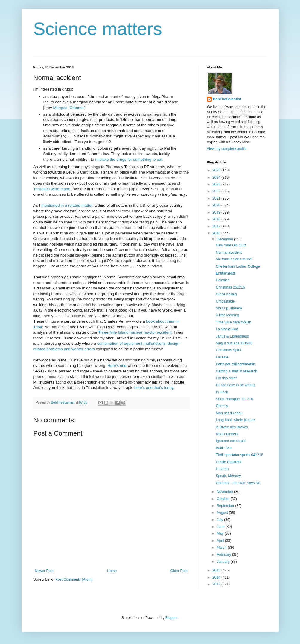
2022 (217, 191)
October (223, 499)
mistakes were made (52, 189)
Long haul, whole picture (235, 420)
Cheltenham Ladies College (238, 266)
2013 (217, 584)
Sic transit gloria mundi (234, 259)
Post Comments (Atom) (74, 579)
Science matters (98, 29)
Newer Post (44, 571)
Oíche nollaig (226, 294)
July (220, 520)
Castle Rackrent (228, 462)
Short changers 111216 (234, 399)
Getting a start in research (236, 371)
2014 (217, 577)
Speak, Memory (228, 476)
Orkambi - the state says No (238, 483)
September (226, 506)
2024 (217, 177)
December (225, 239)
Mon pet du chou (229, 413)
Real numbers (227, 434)
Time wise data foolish (233, 322)
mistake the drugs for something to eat (129, 159)
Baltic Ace (224, 448)
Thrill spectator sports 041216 (239, 455)
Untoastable (225, 301)
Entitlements (226, 273)
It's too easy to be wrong (235, 385)
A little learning (227, 315)
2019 (217, 212)
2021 (217, 198)
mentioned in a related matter (67, 205)
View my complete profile (227, 149)
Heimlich (223, 280)
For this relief (226, 378)
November (225, 492)
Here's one (117, 365)
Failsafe (222, 357)
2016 (217, 233)
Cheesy (222, 406)
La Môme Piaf (227, 329)
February (224, 555)
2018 (217, 219)
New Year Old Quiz (231, 245)
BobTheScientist (227, 99)
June (221, 527)
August (223, 513)
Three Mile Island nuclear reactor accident (135, 332)
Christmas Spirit (228, 350)
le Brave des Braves (232, 427)
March (222, 548)
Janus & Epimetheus (232, 336)
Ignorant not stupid (230, 441)
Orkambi (77, 108)
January (223, 562)
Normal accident (229, 252)
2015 (217, 570)
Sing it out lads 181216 (234, 343)
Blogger (172, 618)
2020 (217, 205)
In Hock (222, 392)
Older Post (179, 571)
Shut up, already (229, 308)
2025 (217, 170)
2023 (217, 184)
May (220, 533)
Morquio (60, 108)
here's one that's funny (154, 388)
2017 (217, 226)
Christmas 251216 (230, 287)
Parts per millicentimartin (235, 364)
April (221, 541)
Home (112, 571)
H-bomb (222, 469)
